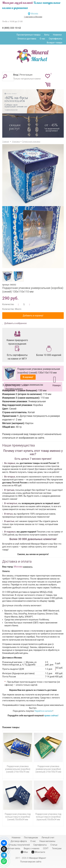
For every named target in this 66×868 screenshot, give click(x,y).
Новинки (57, 35)
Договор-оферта (19, 841)
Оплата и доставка (27, 39)
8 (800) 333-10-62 (12, 28)
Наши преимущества (33, 385)
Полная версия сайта (31, 862)
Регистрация (26, 75)
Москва (35, 13)
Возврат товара (54, 43)
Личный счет (48, 838)
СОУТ (46, 848)
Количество (8, 304)
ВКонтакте (38, 852)
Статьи (54, 845)
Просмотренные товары (29, 35)
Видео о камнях (32, 848)
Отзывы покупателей (19, 845)
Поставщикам (31, 838)
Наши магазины (47, 841)
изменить (28, 567)
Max (24, 852)
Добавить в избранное (15, 323)
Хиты (47, 35)
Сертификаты (55, 39)
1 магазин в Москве (33, 17)
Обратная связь (12, 848)
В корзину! (28, 377)
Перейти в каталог (44, 711)
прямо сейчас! (51, 716)
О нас (42, 39)
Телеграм (57, 848)
